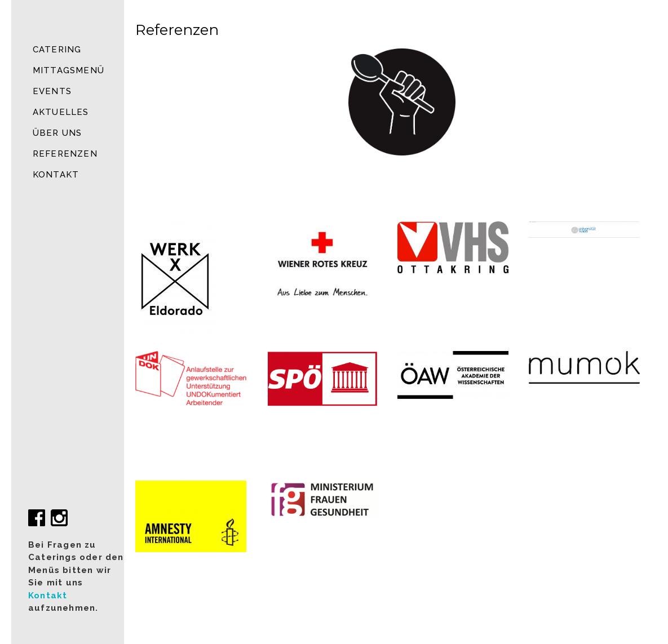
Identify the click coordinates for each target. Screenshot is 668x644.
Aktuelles (61, 112)
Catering (57, 50)
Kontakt (56, 175)
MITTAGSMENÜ (68, 70)
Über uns (57, 133)
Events (52, 91)
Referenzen (65, 154)
